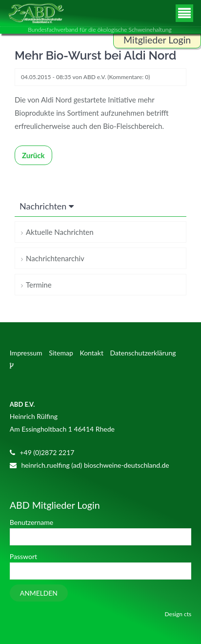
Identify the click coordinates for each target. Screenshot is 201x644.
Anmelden (39, 593)
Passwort (23, 556)
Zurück (33, 155)
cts (188, 614)
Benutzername (31, 522)
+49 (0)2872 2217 (47, 452)
